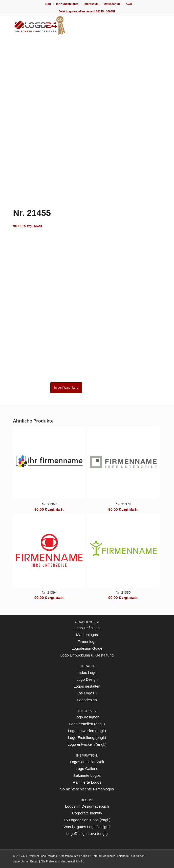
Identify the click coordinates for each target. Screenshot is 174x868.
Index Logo (87, 673)
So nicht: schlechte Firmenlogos (87, 789)
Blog (48, 4)
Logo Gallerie (87, 769)
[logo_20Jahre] (72, 26)
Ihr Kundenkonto (67, 4)
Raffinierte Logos (87, 782)
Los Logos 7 (87, 693)
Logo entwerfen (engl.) (87, 731)
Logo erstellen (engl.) (87, 724)
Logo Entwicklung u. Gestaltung (87, 655)
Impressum (91, 4)
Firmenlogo (87, 641)
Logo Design (87, 679)
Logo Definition (87, 628)
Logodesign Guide (87, 648)
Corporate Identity (87, 813)
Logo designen (87, 717)
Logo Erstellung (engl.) (87, 737)
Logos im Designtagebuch (87, 806)
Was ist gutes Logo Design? (87, 827)
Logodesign (87, 700)
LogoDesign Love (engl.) (87, 834)
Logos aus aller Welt (87, 762)
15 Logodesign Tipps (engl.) (87, 820)
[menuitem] (48, 4)
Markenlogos (87, 635)
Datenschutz (112, 4)
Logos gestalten (87, 686)
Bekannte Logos (87, 775)
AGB (129, 4)
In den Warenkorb (66, 388)
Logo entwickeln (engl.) (87, 744)
